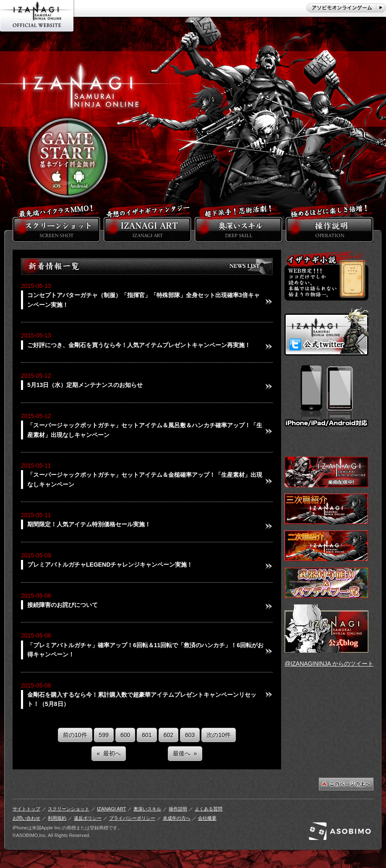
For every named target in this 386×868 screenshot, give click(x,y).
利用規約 (57, 818)
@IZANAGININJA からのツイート (329, 664)
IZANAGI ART (111, 809)
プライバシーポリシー (132, 818)
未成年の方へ (177, 818)
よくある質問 (209, 809)
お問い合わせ (26, 818)
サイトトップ (26, 809)
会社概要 (207, 818)
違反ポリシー (88, 818)
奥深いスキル (147, 809)
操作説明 (178, 809)
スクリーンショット (69, 809)
